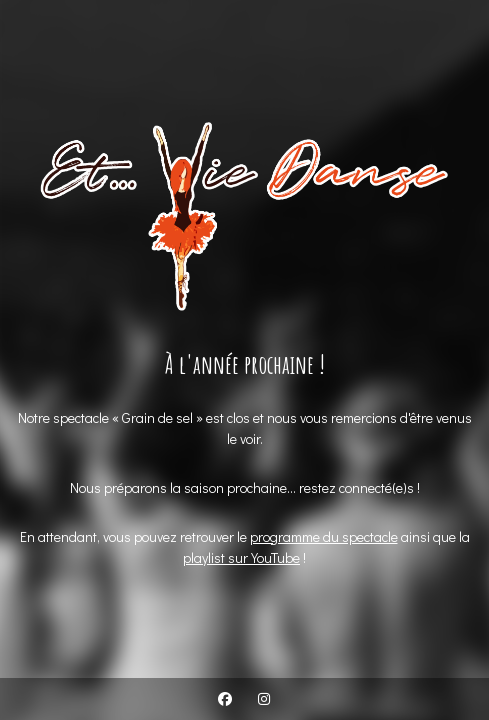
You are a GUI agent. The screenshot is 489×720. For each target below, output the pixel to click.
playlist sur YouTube (241, 557)
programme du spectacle (324, 536)
